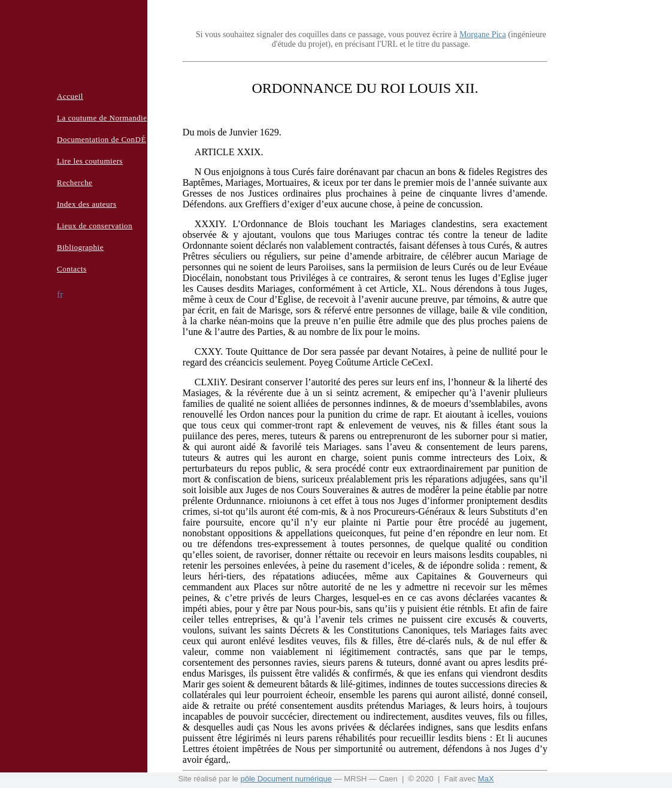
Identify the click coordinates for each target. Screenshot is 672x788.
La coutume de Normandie (102, 118)
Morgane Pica (483, 34)
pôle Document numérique (286, 779)
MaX (486, 779)
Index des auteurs (87, 204)
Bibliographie (80, 247)
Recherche (75, 182)
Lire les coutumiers (90, 161)
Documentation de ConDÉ (102, 139)
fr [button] (60, 295)
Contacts (72, 269)
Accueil (70, 96)
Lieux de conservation (95, 226)
